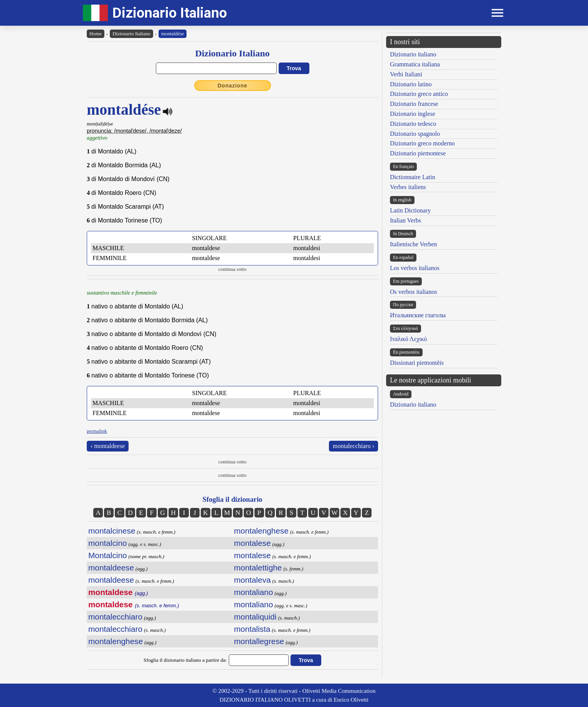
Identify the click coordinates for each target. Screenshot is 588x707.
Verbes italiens (408, 187)
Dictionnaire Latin (413, 177)
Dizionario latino (411, 84)
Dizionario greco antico (419, 94)
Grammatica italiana (415, 64)
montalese (253, 543)
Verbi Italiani (406, 74)
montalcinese (112, 531)
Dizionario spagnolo (415, 134)
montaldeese (111, 568)
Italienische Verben (414, 244)
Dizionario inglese (413, 114)
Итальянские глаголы (418, 315)
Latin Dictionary (410, 210)
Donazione (233, 86)
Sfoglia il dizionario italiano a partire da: (185, 660)
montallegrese (259, 641)
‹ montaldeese (108, 446)
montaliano (254, 592)
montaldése (173, 34)
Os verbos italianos (414, 292)
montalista (252, 629)
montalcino (108, 543)
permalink (97, 431)
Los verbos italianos (415, 268)
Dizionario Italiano (170, 13)
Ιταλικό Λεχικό (408, 339)
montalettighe (258, 568)
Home (96, 34)
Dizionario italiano (413, 54)
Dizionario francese (414, 104)
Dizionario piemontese (418, 153)
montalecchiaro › (353, 446)
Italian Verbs (405, 220)
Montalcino (108, 555)
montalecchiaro (115, 617)
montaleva (253, 580)
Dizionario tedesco (413, 124)
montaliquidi (255, 617)
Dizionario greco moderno (422, 143)
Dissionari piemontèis (417, 363)
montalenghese (116, 641)
